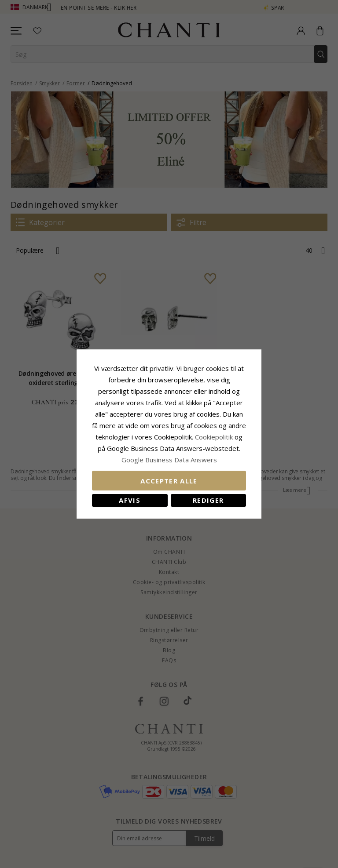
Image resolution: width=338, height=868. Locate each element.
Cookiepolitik (214, 437)
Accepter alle (169, 481)
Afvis (130, 500)
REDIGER (208, 500)
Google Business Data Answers (169, 460)
